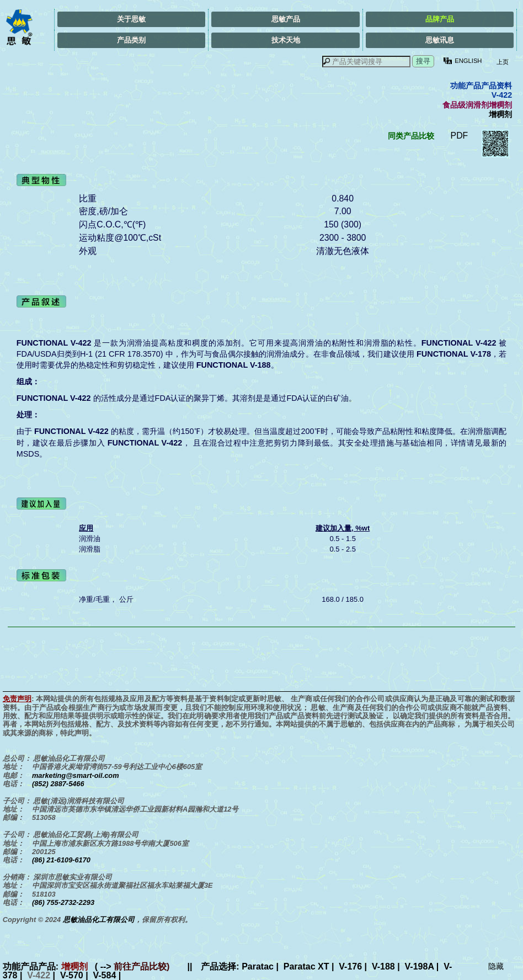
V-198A (420, 966)
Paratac (258, 966)
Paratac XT (306, 966)
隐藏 (496, 966)
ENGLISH (468, 61)
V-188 (383, 966)
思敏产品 (286, 19)
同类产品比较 (411, 136)
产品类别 (131, 40)
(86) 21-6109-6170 (61, 860)
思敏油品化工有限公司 (99, 920)
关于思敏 (131, 19)
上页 (501, 62)
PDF (460, 136)
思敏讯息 (440, 40)
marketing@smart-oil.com (76, 775)
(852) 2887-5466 (58, 784)
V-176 (350, 966)
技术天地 (286, 40)
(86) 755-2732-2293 (63, 902)
